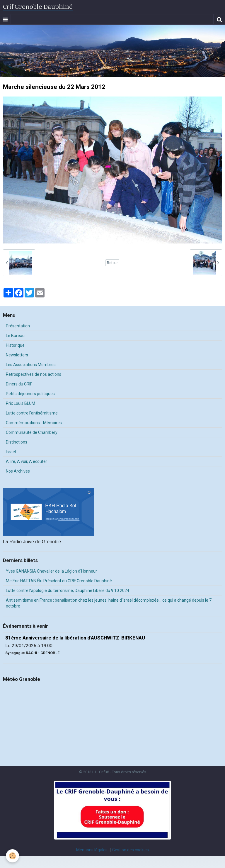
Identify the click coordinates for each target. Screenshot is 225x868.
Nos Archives (18, 471)
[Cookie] (12, 856)
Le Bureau (15, 336)
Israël (11, 452)
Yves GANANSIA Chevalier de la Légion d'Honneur (51, 571)
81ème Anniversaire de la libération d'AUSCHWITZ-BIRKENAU (75, 638)
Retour (112, 263)
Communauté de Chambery (32, 432)
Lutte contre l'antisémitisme (32, 413)
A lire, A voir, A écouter (27, 461)
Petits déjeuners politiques (30, 394)
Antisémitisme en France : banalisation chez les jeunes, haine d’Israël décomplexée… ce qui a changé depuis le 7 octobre (109, 603)
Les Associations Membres (31, 365)
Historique (15, 345)
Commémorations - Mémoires (34, 423)
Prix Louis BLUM (21, 403)
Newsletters (17, 355)
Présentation (18, 326)
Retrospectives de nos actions (34, 374)
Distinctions (17, 442)
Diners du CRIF (19, 384)
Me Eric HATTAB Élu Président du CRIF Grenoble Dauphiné (59, 581)
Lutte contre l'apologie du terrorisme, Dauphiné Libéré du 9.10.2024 (68, 590)
